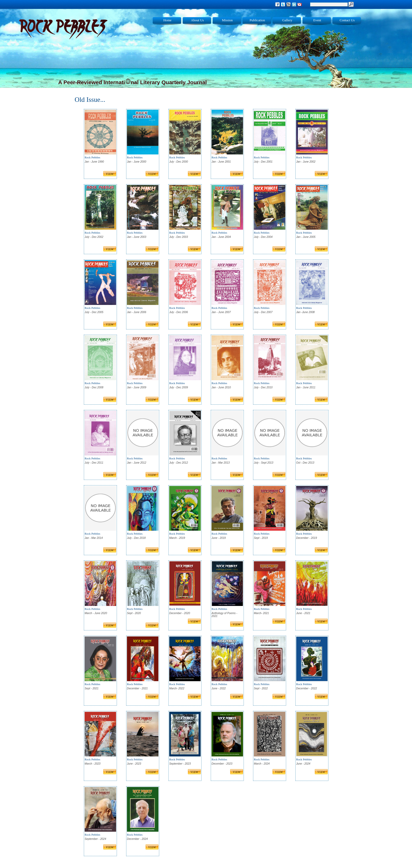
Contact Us (347, 20)
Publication (257, 20)
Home (168, 20)
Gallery (287, 20)
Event (317, 20)
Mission (227, 20)
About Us (197, 20)
